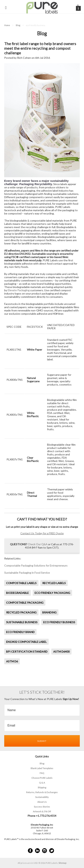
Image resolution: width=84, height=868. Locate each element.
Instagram (44, 851)
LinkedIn (37, 851)
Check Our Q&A (38, 544)
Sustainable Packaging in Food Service (27, 573)
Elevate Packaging (19, 290)
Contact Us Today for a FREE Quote (42, 533)
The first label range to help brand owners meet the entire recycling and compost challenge (40, 48)
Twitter (52, 851)
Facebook (30, 851)
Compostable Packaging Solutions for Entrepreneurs (36, 566)
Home (7, 25)
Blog (18, 25)
